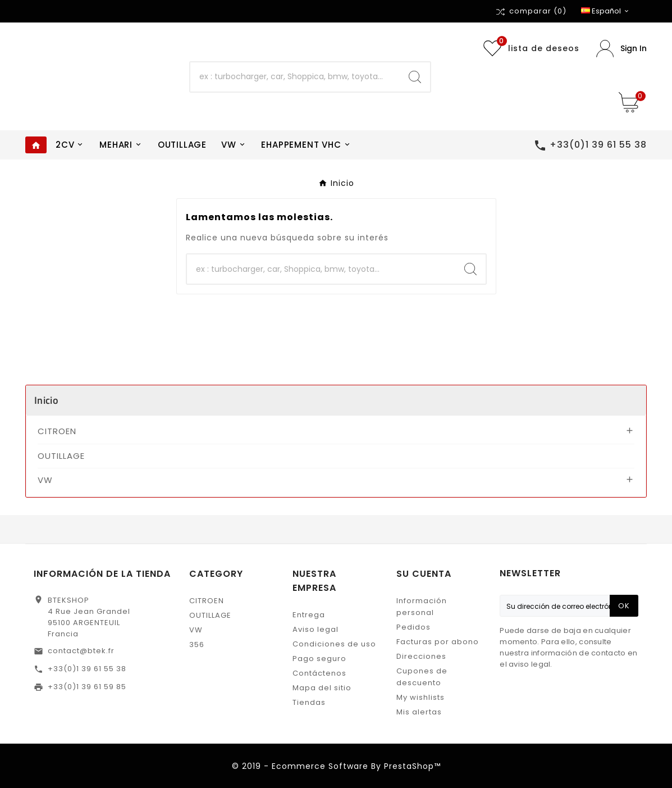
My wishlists (420, 697)
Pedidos (413, 627)
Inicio (46, 400)
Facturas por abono (438, 642)
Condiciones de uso (334, 644)
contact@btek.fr (81, 651)
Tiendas (309, 702)
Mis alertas (419, 712)
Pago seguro (319, 659)
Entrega (309, 615)
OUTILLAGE (61, 456)
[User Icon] (621, 49)
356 (197, 644)
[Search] (415, 77)
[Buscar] (295, 77)
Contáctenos (319, 673)
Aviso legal (316, 629)
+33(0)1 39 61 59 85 (87, 687)
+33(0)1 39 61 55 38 (87, 669)
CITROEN (57, 431)
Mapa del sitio (322, 688)
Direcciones (421, 656)
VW (45, 480)
